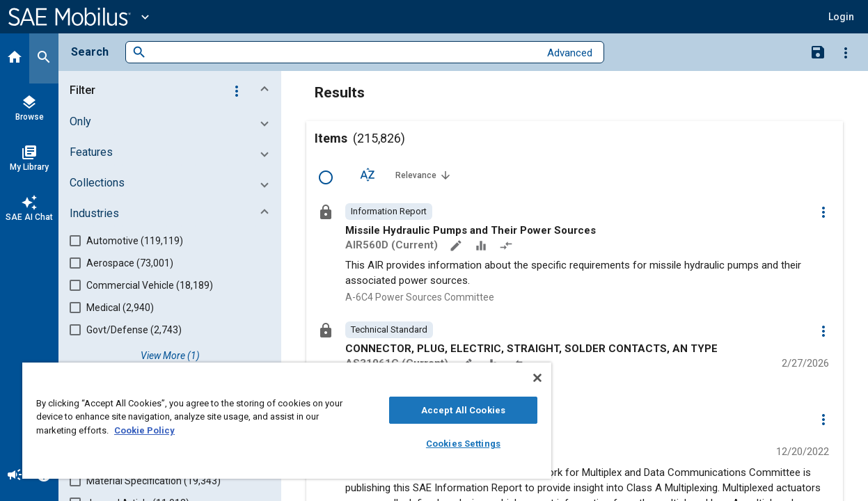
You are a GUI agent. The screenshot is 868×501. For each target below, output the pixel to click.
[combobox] (343, 53)
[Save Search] (818, 51)
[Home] (15, 58)
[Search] (44, 58)
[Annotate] (457, 247)
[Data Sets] (482, 247)
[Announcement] (15, 476)
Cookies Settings (442, 444)
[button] (841, 17)
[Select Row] (326, 177)
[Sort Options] (368, 175)
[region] (274, 421)
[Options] (846, 52)
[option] (389, 212)
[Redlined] (507, 247)
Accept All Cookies (442, 410)
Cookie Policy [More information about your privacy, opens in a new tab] (144, 430)
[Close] (512, 378)
